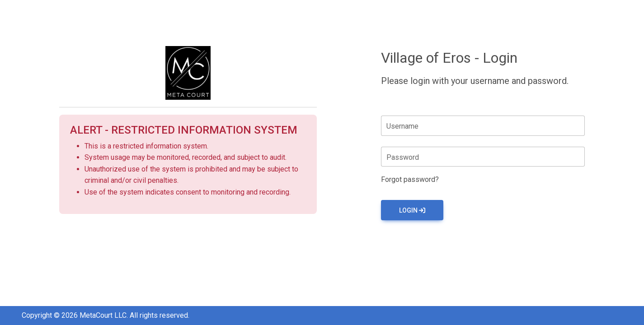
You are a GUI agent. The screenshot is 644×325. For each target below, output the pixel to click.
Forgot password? (410, 179)
